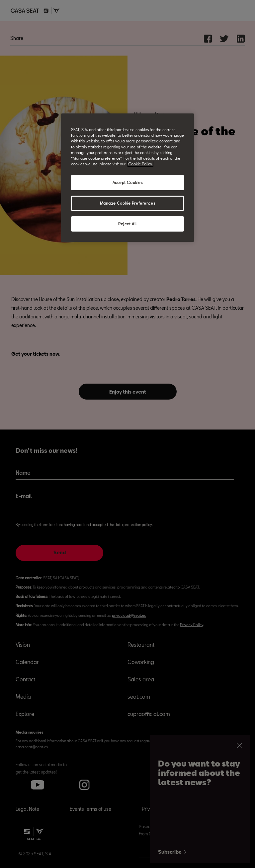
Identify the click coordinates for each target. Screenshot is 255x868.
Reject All (127, 224)
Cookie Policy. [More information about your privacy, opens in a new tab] (140, 164)
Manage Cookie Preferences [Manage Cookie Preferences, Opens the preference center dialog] (127, 203)
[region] (127, 177)
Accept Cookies (128, 182)
